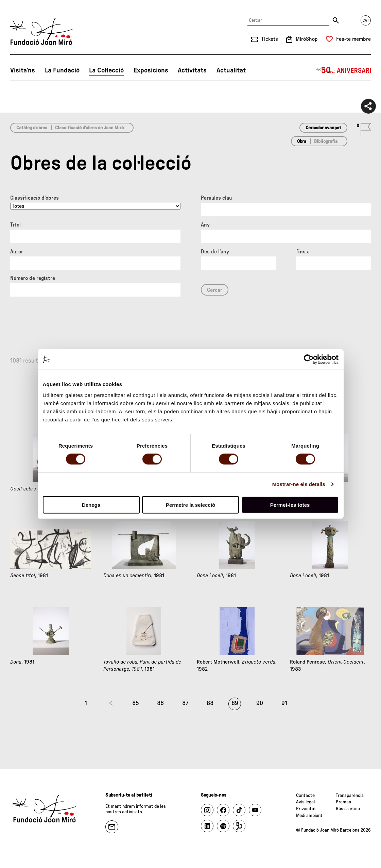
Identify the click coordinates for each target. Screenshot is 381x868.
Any (205, 225)
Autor (17, 252)
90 (260, 703)
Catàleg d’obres (32, 128)
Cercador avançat (323, 128)
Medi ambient (309, 816)
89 (235, 703)
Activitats (192, 70)
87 (185, 703)
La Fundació (62, 70)
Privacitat (306, 809)
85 (136, 703)
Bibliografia (326, 141)
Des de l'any (215, 252)
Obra (302, 141)
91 (284, 703)
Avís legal (305, 802)
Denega (91, 505)
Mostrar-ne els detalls (299, 484)
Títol (15, 225)
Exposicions (151, 70)
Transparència (350, 796)
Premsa (343, 802)
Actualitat (231, 70)
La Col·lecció (106, 70)
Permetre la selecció (190, 505)
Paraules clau (216, 198)
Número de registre (33, 278)
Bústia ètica (348, 809)
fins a (303, 252)
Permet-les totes (290, 505)
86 (160, 703)
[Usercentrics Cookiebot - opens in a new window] (309, 360)
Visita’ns (23, 70)
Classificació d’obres (34, 198)
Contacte (305, 796)
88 (210, 703)
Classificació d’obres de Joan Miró (89, 128)
